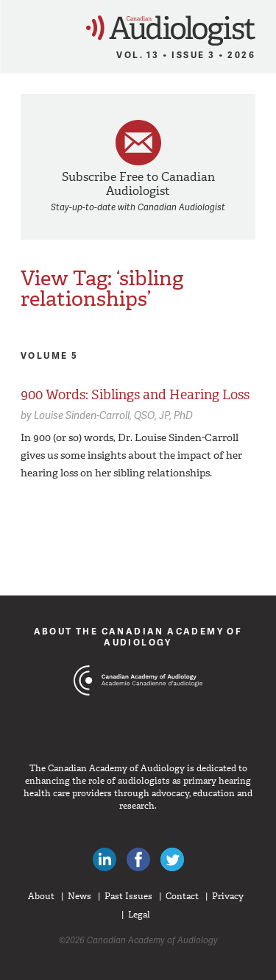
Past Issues (128, 896)
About (41, 896)
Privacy (228, 896)
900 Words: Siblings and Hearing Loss (135, 395)
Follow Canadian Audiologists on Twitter (172, 859)
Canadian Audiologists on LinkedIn (105, 859)
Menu (18, 26)
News (79, 896)
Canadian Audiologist (171, 31)
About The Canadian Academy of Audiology (138, 636)
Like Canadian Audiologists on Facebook (138, 859)
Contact (182, 896)
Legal (139, 915)
